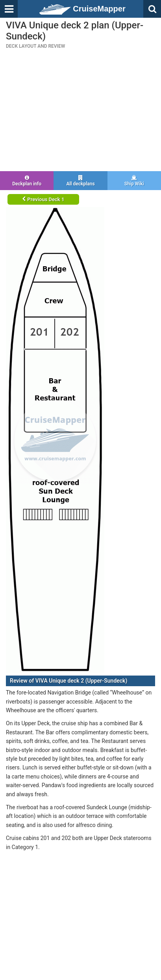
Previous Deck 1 (43, 199)
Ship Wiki (134, 181)
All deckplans (80, 181)
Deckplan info (27, 181)
